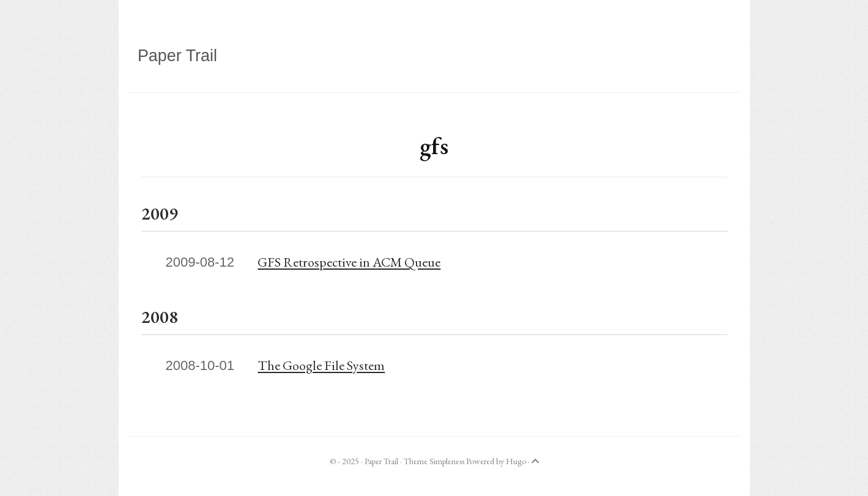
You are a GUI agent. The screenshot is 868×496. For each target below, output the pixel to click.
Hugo (516, 461)
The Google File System (321, 365)
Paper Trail (177, 56)
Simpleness (447, 461)
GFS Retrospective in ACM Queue (349, 262)
